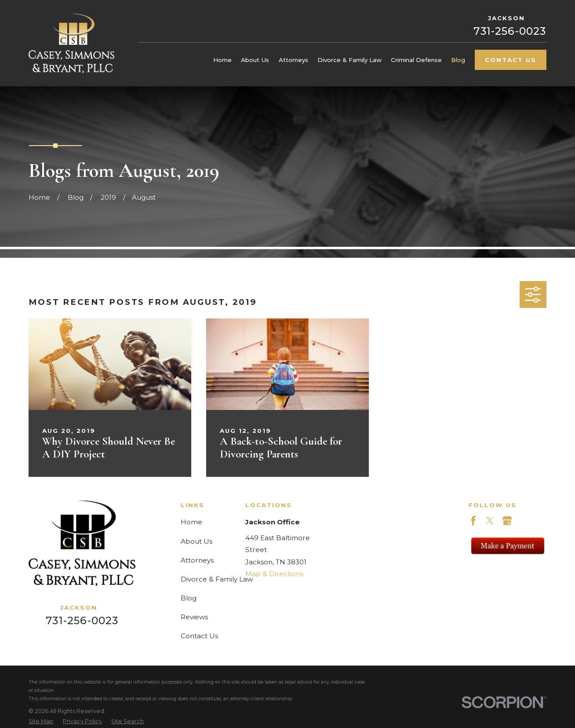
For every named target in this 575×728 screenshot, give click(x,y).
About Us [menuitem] (255, 60)
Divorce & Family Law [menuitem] (349, 60)
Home (191, 522)
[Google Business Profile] (507, 521)
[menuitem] (41, 722)
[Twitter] (490, 521)
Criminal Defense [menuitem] (416, 60)
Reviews (194, 617)
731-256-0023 (510, 31)
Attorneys (197, 560)
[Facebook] (473, 521)
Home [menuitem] (222, 60)
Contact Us (511, 60)
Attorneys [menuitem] (293, 60)
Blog (189, 598)
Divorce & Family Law (217, 579)
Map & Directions (274, 574)
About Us (197, 541)
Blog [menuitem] (458, 60)
